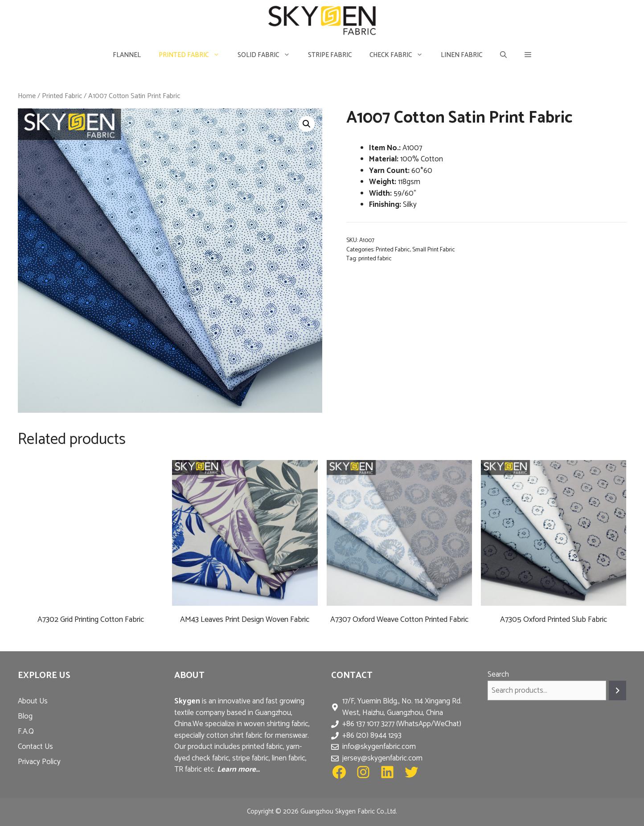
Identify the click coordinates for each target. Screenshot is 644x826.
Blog (25, 716)
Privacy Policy (39, 762)
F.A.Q (26, 731)
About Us (33, 701)
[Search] (617, 691)
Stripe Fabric (330, 55)
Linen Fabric (461, 55)
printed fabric (375, 259)
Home (27, 96)
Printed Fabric (194, 55)
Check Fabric (401, 55)
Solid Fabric (268, 55)
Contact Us (35, 747)
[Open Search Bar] (503, 55)
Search (498, 674)
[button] (528, 55)
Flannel (127, 55)
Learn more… (238, 769)
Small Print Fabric (434, 250)
